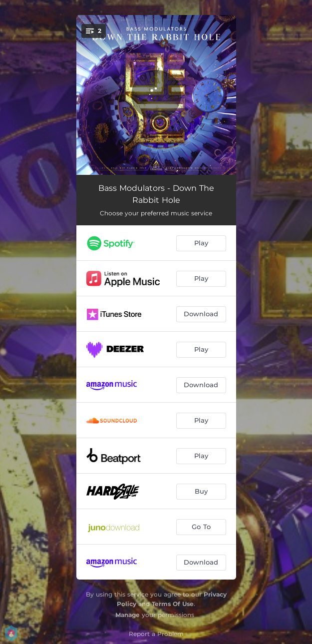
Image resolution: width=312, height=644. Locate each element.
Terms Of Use (173, 604)
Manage (128, 615)
